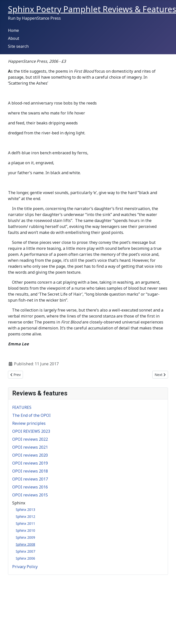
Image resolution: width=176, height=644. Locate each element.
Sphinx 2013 (25, 510)
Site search (18, 46)
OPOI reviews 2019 (30, 463)
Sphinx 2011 (25, 523)
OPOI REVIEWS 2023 (31, 431)
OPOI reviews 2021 (30, 447)
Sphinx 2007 (25, 551)
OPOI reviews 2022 (30, 439)
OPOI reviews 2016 (30, 487)
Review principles (29, 423)
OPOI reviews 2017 (30, 479)
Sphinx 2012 (25, 516)
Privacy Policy (25, 567)
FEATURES (22, 407)
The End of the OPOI (31, 415)
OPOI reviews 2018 (30, 471)
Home (13, 30)
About (14, 38)
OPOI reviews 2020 (30, 455)
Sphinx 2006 (25, 558)
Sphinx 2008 (25, 544)
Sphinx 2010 (25, 530)
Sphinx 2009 (25, 537)
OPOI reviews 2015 (30, 495)
